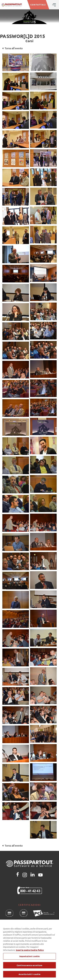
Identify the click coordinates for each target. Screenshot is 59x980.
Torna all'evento (13, 48)
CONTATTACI (38, 5)
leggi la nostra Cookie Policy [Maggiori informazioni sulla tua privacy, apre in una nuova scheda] (30, 953)
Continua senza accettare (29, 968)
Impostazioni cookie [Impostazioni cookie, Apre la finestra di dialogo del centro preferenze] (29, 959)
